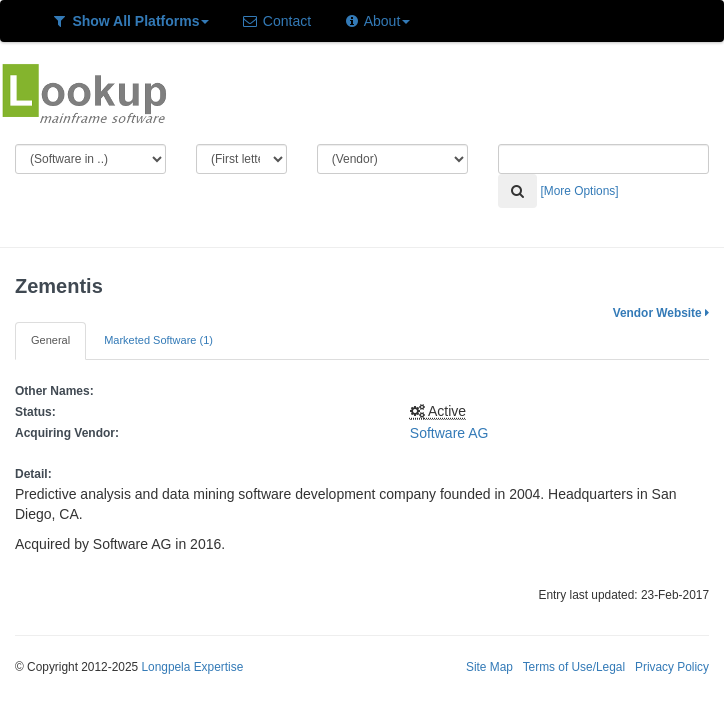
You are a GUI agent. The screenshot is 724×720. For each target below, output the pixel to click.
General (50, 340)
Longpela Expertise (192, 667)
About (376, 21)
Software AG (449, 433)
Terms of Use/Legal (574, 667)
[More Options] (580, 191)
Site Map (489, 667)
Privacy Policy (672, 667)
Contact (276, 21)
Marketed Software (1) (158, 340)
